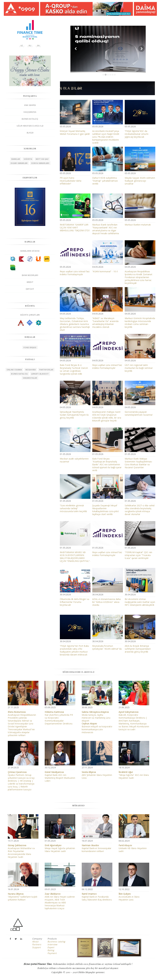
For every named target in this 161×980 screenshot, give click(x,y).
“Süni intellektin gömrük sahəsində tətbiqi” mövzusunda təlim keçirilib (73, 508)
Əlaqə (30, 133)
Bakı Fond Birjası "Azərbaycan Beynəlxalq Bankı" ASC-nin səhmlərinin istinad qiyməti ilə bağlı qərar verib (107, 464)
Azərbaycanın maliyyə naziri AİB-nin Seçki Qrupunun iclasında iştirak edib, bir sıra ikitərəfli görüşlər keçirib (107, 416)
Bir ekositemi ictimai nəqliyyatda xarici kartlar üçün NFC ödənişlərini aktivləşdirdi (140, 602)
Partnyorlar (46, 370)
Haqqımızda (30, 112)
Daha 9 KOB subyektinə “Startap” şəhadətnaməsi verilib (105, 181)
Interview (52, 944)
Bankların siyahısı (30, 251)
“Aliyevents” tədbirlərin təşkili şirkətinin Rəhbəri (22, 897)
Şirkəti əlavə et (40, 374)
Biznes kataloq (30, 119)
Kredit (30, 282)
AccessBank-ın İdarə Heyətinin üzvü (129, 897)
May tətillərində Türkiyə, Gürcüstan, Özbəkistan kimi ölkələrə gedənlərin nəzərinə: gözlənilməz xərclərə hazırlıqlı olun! (75, 324)
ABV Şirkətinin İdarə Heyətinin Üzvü (97, 775)
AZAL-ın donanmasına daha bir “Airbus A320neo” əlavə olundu (107, 602)
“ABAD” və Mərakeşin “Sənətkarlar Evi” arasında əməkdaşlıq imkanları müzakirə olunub (105, 323)
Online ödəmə (14, 370)
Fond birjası (30, 347)
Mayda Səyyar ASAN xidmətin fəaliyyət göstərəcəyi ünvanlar (140, 181)
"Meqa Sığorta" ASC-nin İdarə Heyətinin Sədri (134, 775)
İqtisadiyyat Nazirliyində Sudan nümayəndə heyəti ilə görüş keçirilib (74, 415)
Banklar (16, 159)
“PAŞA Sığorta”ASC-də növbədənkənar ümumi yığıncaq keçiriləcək (137, 134)
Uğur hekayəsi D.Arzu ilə (30, 126)
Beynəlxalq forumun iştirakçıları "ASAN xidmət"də (107, 647)
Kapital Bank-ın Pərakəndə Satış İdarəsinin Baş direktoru (97, 897)
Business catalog (56, 942)
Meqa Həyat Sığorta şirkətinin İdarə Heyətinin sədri (60, 848)
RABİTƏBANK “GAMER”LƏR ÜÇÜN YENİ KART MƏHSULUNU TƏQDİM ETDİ (75, 228)
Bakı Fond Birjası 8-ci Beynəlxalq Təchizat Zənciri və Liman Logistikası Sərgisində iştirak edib (74, 369)
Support (36, 947)
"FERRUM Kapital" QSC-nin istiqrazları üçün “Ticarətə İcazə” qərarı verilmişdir (139, 555)
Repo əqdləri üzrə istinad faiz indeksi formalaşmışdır (75, 273)
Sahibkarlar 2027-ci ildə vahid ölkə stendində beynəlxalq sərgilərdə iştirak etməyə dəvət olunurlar (140, 510)
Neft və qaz (42, 159)
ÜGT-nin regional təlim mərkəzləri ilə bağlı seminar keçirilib (139, 368)
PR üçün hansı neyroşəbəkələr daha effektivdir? (71, 181)
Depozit (30, 289)
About (35, 942)
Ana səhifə (30, 105)
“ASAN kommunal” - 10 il (105, 271)
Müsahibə (31, 370)
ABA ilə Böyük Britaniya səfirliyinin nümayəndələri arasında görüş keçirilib (138, 649)
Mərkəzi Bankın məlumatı (138, 225)
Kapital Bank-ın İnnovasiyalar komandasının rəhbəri (97, 848)
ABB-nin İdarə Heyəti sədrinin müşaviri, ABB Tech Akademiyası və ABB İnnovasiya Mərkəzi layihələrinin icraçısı (60, 901)
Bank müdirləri (30, 275)
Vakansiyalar (30, 378)
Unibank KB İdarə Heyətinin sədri (133, 848)
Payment (52, 953)
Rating (51, 950)
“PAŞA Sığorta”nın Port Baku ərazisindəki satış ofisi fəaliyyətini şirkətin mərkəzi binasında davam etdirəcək (74, 650)
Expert (51, 947)
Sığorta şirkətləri (30, 315)
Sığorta (28, 159)
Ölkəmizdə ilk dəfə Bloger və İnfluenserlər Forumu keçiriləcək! (75, 602)
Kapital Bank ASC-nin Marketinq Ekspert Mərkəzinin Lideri (60, 776)
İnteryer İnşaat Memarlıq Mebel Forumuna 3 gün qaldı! (75, 132)
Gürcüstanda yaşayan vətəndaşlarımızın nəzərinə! (139, 413)
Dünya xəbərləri (40, 163)
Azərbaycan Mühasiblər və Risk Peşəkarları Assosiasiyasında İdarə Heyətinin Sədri (21, 851)
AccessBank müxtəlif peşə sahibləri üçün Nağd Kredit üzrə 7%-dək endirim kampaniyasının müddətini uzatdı (106, 137)
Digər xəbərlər (19, 163)
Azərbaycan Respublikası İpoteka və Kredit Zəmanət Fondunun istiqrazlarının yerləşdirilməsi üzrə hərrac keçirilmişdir (139, 277)
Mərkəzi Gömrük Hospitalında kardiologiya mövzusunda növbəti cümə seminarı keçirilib (140, 323)
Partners (37, 944)
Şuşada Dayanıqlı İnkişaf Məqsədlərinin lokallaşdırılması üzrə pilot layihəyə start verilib (106, 510)
